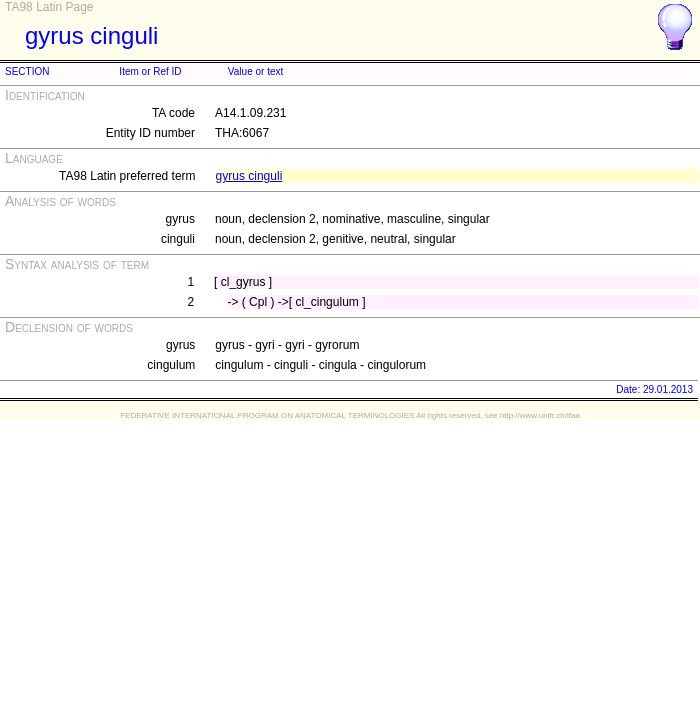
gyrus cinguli (249, 176)
